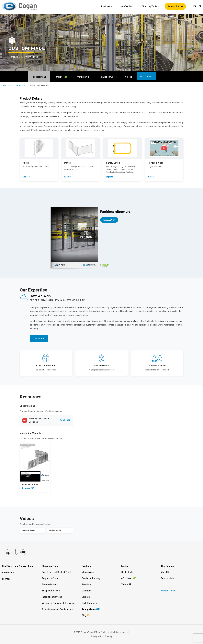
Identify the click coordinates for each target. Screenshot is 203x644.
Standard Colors (50, 584)
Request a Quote (50, 578)
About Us (166, 572)
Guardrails (87, 591)
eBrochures (127, 578)
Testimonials (167, 578)
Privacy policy (97, 636)
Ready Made (88, 609)
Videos (129, 77)
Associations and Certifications (57, 609)
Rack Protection (90, 603)
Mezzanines (88, 572)
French (6, 579)
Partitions (21, 86)
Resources (8, 573)
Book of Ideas (128, 572)
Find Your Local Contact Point (18, 566)
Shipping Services (51, 591)
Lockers (86, 597)
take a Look (109, 220)
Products (7, 86)
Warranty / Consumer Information (58, 603)
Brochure (61, 77)
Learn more (39, 338)
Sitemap (109, 636)
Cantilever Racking (91, 578)
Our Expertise (84, 77)
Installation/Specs (108, 77)
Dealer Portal (168, 591)
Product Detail (39, 77)
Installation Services (52, 597)
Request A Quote (146, 76)
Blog (84, 615)
